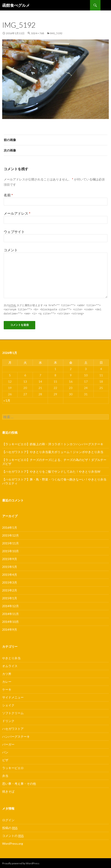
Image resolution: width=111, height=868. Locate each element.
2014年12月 (11, 605)
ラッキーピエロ (13, 767)
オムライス (10, 665)
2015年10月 (11, 550)
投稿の (10, 827)
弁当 (5, 775)
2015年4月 (10, 574)
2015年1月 (10, 597)
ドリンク (8, 720)
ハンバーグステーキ (16, 736)
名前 (8, 195)
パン (5, 752)
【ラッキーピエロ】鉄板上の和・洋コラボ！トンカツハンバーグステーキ (53, 443)
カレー (7, 681)
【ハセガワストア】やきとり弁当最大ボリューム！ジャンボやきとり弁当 (53, 451)
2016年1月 (10, 527)
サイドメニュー (13, 697)
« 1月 (7, 400)
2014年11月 (11, 613)
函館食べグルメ (16, 5)
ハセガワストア (13, 728)
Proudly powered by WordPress (21, 863)
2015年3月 (10, 582)
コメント (11, 250)
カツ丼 (7, 673)
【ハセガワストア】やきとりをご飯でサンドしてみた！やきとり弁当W (51, 471)
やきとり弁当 (11, 657)
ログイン (8, 819)
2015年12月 (11, 535)
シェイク (8, 704)
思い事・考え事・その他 (19, 783)
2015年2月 (10, 590)
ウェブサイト (14, 232)
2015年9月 (10, 558)
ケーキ (7, 689)
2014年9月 (10, 629)
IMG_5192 (56, 33)
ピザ (5, 759)
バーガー (8, 744)
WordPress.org (13, 843)
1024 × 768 (37, 33)
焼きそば (8, 791)
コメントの (13, 835)
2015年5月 (10, 566)
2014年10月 (11, 621)
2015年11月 (11, 543)
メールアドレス (17, 213)
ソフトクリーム (13, 712)
